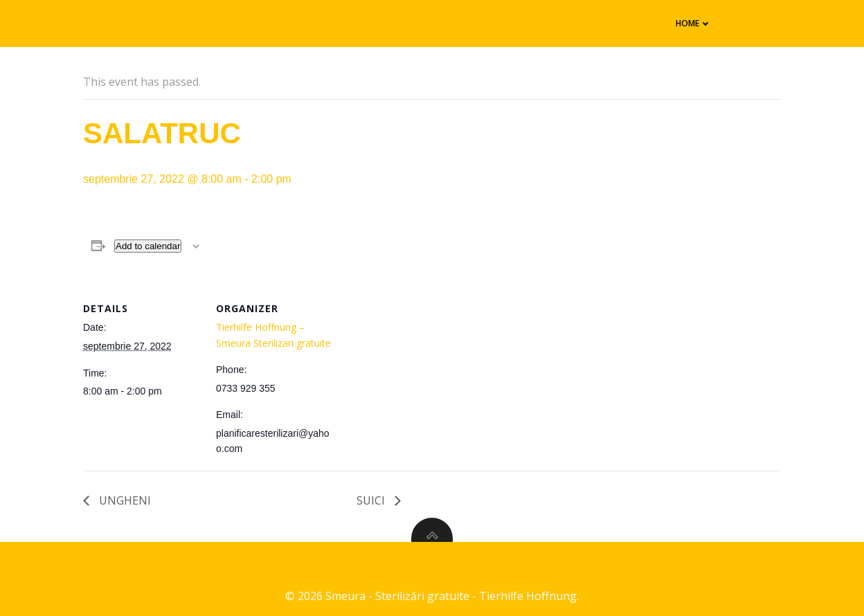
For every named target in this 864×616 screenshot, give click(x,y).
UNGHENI (124, 500)
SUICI (372, 500)
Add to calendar (148, 246)
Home (694, 23)
